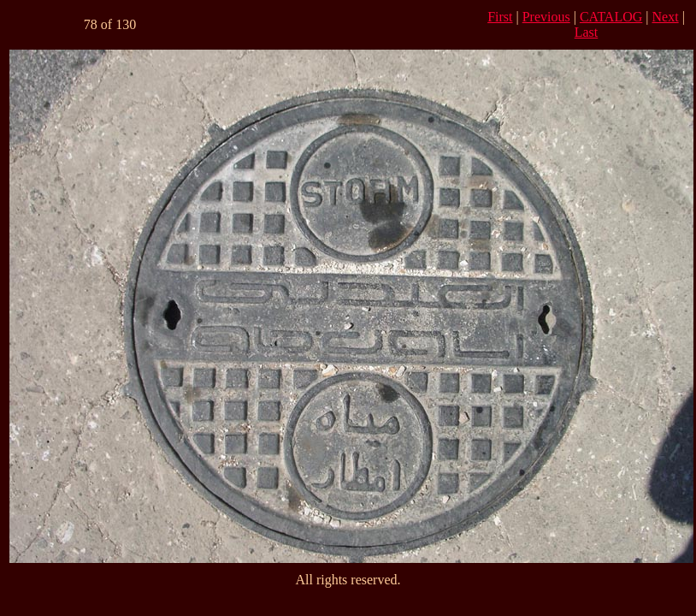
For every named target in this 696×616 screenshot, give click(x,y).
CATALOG (611, 17)
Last (587, 32)
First (500, 17)
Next (666, 17)
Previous (546, 17)
